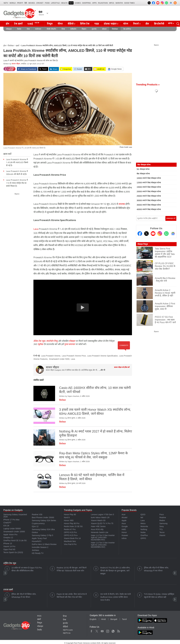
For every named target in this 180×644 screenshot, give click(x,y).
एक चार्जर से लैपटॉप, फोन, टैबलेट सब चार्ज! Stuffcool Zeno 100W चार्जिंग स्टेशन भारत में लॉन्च (116, 597)
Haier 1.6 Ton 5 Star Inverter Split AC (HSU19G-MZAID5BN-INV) (103, 538)
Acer (123, 514)
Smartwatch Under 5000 (59, 359)
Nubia (143, 532)
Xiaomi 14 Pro (9, 546)
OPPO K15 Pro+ (71, 535)
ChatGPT (7, 523)
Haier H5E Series (98, 526)
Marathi (119, 3)
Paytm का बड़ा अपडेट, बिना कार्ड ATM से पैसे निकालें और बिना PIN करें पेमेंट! (72, 596)
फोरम (126, 24)
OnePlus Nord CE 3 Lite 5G (15, 540)
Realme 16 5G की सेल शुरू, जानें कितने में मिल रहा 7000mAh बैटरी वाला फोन (72, 569)
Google (125, 526)
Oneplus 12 (8, 538)
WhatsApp (113, 631)
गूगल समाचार (70, 344)
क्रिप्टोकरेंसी (159, 24)
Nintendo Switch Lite (100, 532)
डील (147, 24)
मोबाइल (9, 29)
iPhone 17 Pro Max (11, 520)
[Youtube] (153, 234)
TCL (161, 529)
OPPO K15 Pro (70, 532)
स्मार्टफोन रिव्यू (52, 341)
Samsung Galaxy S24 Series (44, 520)
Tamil (124, 619)
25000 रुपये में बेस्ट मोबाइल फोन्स (149, 196)
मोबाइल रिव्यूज (143, 244)
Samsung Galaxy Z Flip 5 (42, 535)
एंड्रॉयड (40, 344)
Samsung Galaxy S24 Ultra (43, 529)
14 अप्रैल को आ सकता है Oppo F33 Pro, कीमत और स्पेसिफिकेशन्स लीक (27, 569)
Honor (124, 532)
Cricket (40, 3)
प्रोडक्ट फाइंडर (110, 24)
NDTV (6, 3)
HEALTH (64, 3)
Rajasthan (103, 3)
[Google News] (173, 234)
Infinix (124, 538)
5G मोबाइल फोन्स (143, 169)
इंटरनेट (94, 29)
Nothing (144, 529)
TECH (71, 3)
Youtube (102, 631)
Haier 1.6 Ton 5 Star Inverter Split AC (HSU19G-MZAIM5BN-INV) (103, 545)
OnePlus (144, 535)
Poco (162, 514)
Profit (20, 3)
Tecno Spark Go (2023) (13, 552)
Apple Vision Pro (10, 535)
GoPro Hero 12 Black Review (44, 544)
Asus (124, 523)
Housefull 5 (37, 541)
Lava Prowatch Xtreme (51, 356)
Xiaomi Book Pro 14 (72, 538)
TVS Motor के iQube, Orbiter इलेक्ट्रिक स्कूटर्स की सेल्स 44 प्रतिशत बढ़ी (159, 596)
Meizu (143, 523)
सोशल (104, 29)
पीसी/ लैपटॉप (51, 29)
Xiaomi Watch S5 (98, 520)
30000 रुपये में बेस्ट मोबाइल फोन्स (149, 200)
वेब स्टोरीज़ (127, 29)
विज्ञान (84, 29)
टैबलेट (19, 29)
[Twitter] (146, 234)
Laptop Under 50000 (12, 529)
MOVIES (32, 3)
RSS (39, 616)
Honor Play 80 (70, 514)
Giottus (35, 532)
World (13, 3)
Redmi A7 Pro (70, 529)
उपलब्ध (122, 204)
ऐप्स (28, 29)
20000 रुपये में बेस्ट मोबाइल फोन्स (149, 191)
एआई (34, 23)
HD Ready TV (38, 553)
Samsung (163, 523)
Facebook (91, 631)
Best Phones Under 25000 (43, 517)
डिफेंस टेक (85, 24)
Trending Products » (148, 85)
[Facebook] (140, 234)
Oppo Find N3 (9, 549)
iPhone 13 (8, 543)
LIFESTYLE (55, 3)
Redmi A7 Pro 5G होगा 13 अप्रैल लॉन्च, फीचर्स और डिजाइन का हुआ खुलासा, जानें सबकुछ (115, 571)
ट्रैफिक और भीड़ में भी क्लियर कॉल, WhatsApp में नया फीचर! (156, 569)
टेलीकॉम (73, 29)
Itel (142, 517)
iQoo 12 (35, 526)
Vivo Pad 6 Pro (70, 544)
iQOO (143, 514)
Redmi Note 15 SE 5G (73, 526)
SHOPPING (86, 3)
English (93, 619)
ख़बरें (18, 46)
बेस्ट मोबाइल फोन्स (143, 174)
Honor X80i (69, 520)
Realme (163, 517)
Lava (36, 229)
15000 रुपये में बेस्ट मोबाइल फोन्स (149, 187)
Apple (124, 520)
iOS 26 (6, 526)
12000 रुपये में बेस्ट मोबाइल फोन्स (149, 183)
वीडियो (71, 24)
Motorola (144, 526)
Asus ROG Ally (97, 529)
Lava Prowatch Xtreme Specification (103, 356)
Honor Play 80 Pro (72, 523)
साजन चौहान (16, 64)
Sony (162, 526)
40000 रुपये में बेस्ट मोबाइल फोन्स (149, 209)
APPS (94, 3)
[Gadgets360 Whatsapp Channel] (166, 234)
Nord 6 (67, 517)
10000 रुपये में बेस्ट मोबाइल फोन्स (149, 178)
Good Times (129, 3)
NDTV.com (68, 630)
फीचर (60, 24)
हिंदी (26, 3)
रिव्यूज (50, 24)
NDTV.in (67, 633)
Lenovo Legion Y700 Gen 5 (102, 514)
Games (78, 3)
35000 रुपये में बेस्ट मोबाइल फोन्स (149, 205)
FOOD (47, 3)
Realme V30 (37, 514)
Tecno (162, 532)
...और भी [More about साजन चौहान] (102, 370)
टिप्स (63, 29)
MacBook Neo (70, 541)
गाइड (97, 24)
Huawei (125, 535)
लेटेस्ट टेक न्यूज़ (39, 341)
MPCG (112, 3)
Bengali (114, 619)
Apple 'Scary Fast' (39, 538)
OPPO (143, 538)
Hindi (103, 619)
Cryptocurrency (38, 523)
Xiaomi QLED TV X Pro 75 (102, 523)
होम (7, 24)
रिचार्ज (136, 24)
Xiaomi (162, 535)
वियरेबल (115, 29)
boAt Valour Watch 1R (100, 517)
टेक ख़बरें (18, 24)
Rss (118, 631)
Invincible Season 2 (40, 547)
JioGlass (35, 550)
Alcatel (124, 517)
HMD (124, 529)
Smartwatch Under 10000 (14, 532)
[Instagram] (160, 234)
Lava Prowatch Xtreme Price (74, 356)
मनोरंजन (38, 29)
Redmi (162, 520)
